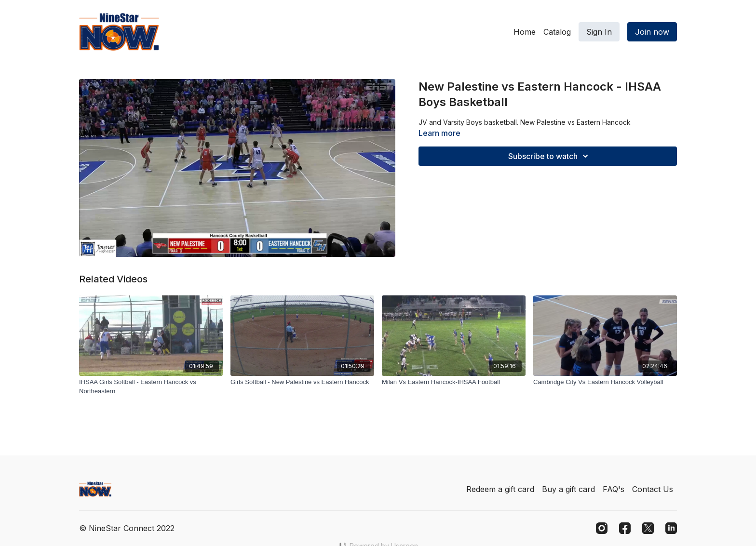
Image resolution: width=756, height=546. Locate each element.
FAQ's (614, 489)
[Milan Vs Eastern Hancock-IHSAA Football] (454, 382)
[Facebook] (625, 528)
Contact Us (653, 489)
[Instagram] (602, 528)
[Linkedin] (671, 528)
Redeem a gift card (500, 489)
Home (525, 32)
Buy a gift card (568, 489)
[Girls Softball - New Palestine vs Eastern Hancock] (302, 382)
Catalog (557, 32)
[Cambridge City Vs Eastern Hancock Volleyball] (605, 382)
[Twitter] (648, 528)
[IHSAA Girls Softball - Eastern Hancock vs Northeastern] (151, 387)
